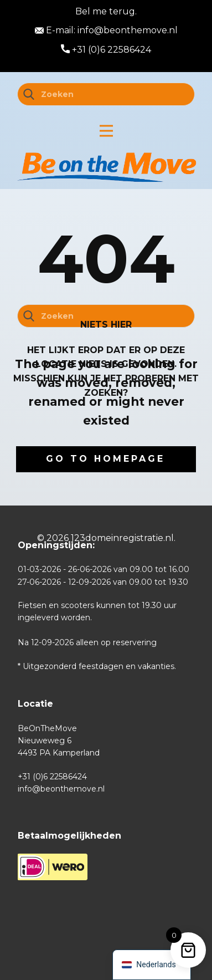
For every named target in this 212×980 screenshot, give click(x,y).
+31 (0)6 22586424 (106, 50)
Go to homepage (105, 459)
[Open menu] (106, 131)
